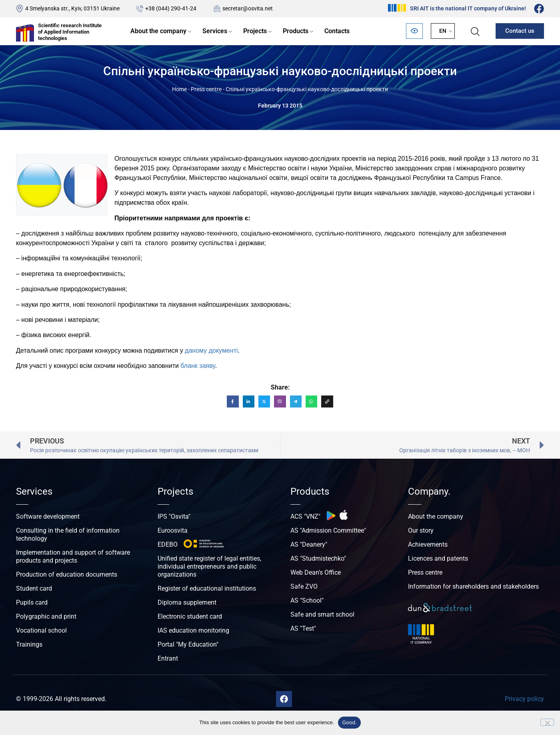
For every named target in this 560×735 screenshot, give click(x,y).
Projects (255, 31)
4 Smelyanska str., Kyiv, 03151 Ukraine (72, 8)
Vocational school (41, 630)
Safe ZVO (304, 586)
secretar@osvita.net (248, 8)
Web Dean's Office (316, 572)
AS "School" (307, 600)
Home (179, 89)
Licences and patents (438, 558)
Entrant (168, 658)
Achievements (428, 544)
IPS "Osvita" (174, 516)
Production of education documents (67, 574)
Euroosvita (173, 530)
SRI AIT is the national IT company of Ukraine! (468, 8)
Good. (349, 722)
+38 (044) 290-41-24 (171, 8)
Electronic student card (190, 616)
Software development (48, 516)
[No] (547, 722)
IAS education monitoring (193, 630)
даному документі (211, 351)
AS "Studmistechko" (318, 558)
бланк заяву (198, 366)
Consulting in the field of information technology (68, 534)
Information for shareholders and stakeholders (473, 586)
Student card (34, 588)
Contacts (337, 31)
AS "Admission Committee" (328, 530)
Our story (421, 530)
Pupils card (32, 602)
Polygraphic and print (46, 616)
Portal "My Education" (188, 644)
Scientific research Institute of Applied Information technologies (70, 32)
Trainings (29, 644)
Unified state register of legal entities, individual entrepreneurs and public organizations (209, 566)
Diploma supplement (187, 602)
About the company (158, 31)
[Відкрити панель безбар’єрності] (414, 31)
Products (296, 31)
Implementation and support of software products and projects (73, 556)
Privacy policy (524, 699)
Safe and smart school (322, 614)
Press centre (206, 89)
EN (443, 31)
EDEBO (168, 544)
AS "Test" (303, 628)
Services (215, 31)
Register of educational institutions (207, 588)
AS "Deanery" (309, 544)
